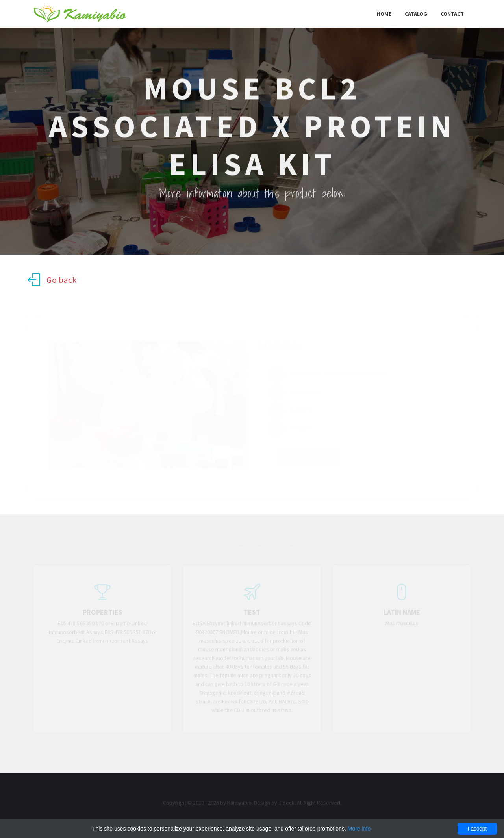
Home (384, 14)
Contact (452, 14)
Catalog (416, 14)
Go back (52, 280)
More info (359, 829)
